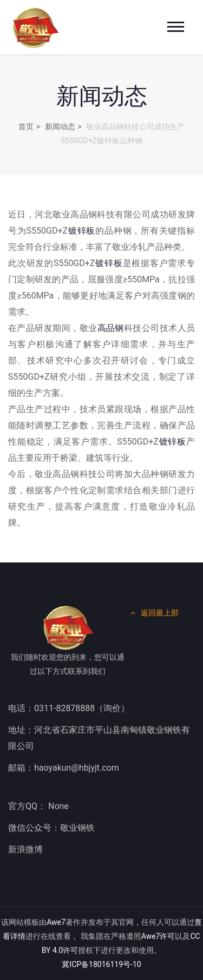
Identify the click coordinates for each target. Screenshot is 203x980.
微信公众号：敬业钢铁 (51, 828)
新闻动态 (60, 127)
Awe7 (56, 922)
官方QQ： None (38, 806)
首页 (26, 127)
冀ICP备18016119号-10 (101, 964)
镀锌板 (81, 231)
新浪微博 (25, 849)
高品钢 (111, 328)
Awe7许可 (158, 936)
